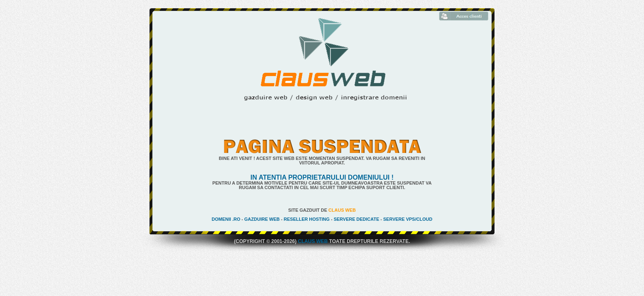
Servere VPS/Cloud (408, 219)
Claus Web (342, 210)
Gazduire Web (262, 219)
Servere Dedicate (356, 219)
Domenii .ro (226, 219)
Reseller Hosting (307, 219)
